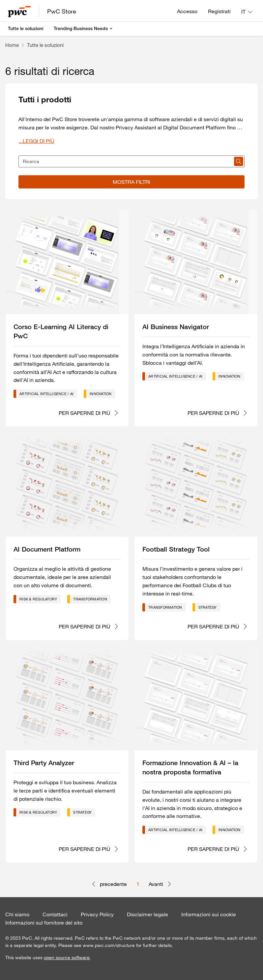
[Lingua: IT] (247, 12)
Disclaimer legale (147, 914)
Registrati (219, 11)
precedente (109, 884)
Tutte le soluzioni (26, 28)
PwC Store (62, 11)
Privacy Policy (97, 914)
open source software (67, 958)
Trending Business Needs (81, 28)
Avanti (160, 884)
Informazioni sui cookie (209, 914)
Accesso (187, 11)
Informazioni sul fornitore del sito (44, 923)
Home (12, 45)
